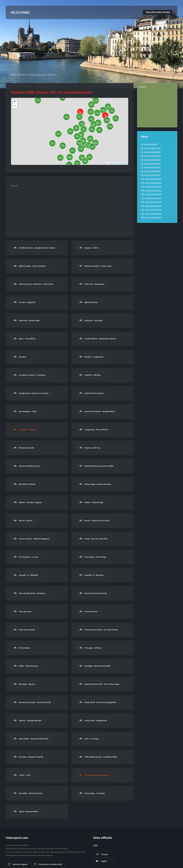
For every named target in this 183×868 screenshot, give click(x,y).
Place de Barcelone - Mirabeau (32, 593)
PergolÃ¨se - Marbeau (94, 575)
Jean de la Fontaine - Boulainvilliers (100, 411)
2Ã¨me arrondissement (151, 148)
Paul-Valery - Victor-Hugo (95, 557)
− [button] (15, 106)
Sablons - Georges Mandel (30, 720)
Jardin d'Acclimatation (94, 393)
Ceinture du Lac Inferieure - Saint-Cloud (36, 284)
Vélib (96, 845)
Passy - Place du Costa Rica (96, 539)
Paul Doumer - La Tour (28, 557)
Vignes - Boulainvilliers (29, 811)
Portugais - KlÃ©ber (93, 648)
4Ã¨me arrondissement (151, 156)
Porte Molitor (25, 648)
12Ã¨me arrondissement (151, 186)
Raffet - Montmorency (28, 666)
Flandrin (22, 357)
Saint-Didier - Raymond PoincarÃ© (34, 739)
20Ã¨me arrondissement (151, 217)
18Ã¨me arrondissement (151, 210)
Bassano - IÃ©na (92, 248)
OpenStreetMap (122, 164)
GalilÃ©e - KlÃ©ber (93, 375)
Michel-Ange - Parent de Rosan (98, 484)
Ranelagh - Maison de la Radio (98, 666)
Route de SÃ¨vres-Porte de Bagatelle (100, 702)
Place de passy (25, 611)
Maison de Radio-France (29, 466)
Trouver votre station (158, 12)
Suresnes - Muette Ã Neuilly (31, 757)
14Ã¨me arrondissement (151, 194)
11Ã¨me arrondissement (151, 183)
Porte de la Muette (27, 630)
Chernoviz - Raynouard (94, 284)
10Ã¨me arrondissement (151, 179)
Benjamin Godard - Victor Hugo (98, 266)
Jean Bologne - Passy (28, 411)
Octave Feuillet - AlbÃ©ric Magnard (34, 539)
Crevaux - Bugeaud (27, 302)
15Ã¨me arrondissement (151, 198)
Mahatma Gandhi (26, 448)
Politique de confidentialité (50, 864)
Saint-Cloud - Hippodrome (96, 720)
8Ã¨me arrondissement (151, 171)
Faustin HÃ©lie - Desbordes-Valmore (100, 339)
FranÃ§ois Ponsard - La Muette (32, 375)
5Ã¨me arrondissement (151, 160)
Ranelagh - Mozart (27, 684)
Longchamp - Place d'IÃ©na (96, 430)
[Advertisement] (67, 209)
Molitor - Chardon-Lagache (30, 502)
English (104, 861)
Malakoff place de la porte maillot (99, 466)
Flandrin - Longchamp (94, 357)
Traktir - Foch (25, 775)
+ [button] (15, 102)
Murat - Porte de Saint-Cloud (97, 521)
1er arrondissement (149, 144)
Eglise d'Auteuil (91, 302)
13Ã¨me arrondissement (151, 190)
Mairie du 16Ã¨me (92, 448)
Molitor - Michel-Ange (94, 502)
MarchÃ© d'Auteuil (27, 484)
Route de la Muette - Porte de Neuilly (35, 702)
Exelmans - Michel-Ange (29, 320)
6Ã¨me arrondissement (151, 163)
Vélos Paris (20, 12)
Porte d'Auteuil (91, 611)
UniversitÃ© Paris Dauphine (97, 775)
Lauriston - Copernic (28, 430)
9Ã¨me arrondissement (151, 175)
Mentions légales (20, 864)
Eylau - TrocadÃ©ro (27, 339)
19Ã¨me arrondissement (151, 213)
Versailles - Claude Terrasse (31, 793)
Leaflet (111, 164)
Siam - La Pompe (92, 739)
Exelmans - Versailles (94, 320)
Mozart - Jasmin (26, 521)
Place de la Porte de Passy (96, 593)
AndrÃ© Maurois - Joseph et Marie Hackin (37, 248)
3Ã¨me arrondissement (151, 152)
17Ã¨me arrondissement (151, 206)
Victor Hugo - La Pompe (95, 793)
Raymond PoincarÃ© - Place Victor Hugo (102, 684)
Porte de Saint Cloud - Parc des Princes (101, 630)
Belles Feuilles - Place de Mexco (32, 266)
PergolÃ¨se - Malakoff (28, 575)
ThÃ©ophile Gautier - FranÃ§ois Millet (101, 757)
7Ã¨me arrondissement (151, 167)
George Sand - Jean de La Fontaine (34, 393)
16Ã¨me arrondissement (151, 202)
